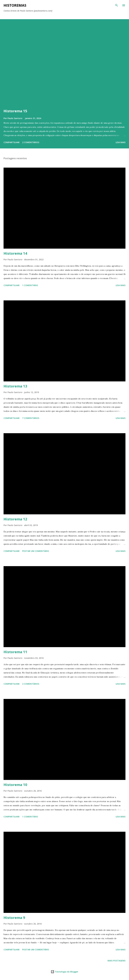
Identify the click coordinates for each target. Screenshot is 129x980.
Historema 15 (15, 111)
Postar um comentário (36, 551)
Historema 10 (15, 785)
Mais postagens (116, 961)
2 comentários (31, 142)
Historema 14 (15, 253)
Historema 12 (15, 519)
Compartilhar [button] (12, 142)
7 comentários (31, 418)
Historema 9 (14, 918)
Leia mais (121, 142)
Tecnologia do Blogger (64, 972)
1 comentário (30, 285)
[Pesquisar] (117, 5)
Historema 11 (15, 652)
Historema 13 (15, 386)
